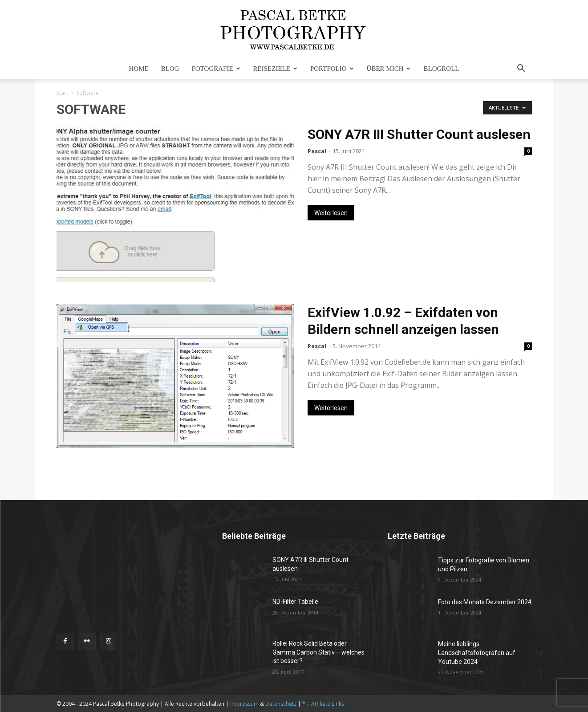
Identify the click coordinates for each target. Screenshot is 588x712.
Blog (170, 69)
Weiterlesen (331, 213)
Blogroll (441, 69)
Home (139, 69)
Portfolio (332, 69)
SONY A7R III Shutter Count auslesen (419, 134)
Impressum (244, 704)
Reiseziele (275, 69)
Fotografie (216, 69)
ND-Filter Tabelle (295, 602)
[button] (521, 69)
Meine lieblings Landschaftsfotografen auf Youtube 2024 (477, 653)
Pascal (317, 151)
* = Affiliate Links (323, 704)
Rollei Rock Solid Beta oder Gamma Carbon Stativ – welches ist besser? (318, 652)
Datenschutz (281, 704)
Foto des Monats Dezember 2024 (485, 602)
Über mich (389, 69)
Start (62, 93)
